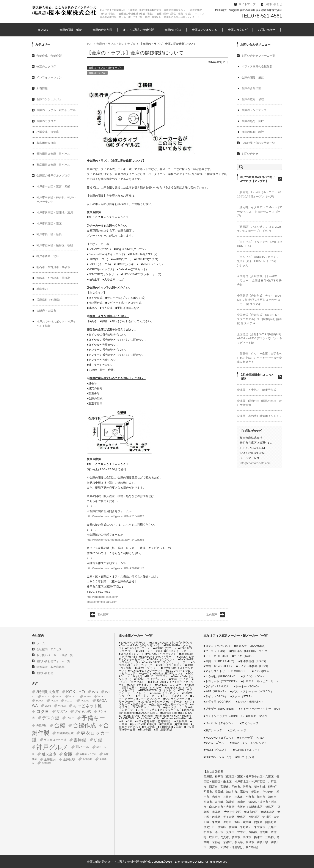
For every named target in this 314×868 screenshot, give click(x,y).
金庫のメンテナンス (254, 110)
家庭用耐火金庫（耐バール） (55, 165)
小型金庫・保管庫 (48, 132)
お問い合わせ (267, 30)
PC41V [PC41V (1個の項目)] (46, 696)
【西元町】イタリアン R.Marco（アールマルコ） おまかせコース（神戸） (260, 211)
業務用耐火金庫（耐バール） (55, 154)
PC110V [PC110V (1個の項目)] (85, 701)
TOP (90, 44)
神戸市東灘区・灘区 (49, 223)
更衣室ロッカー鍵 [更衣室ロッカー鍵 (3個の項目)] (55, 740)
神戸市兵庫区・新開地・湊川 (55, 212)
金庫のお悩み (173, 30)
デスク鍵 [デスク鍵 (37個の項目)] (51, 718)
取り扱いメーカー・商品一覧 (55, 655)
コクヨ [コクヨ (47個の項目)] (43, 711)
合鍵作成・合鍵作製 (49, 56)
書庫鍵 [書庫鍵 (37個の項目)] (80, 740)
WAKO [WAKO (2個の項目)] (62, 706)
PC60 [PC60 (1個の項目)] (59, 696)
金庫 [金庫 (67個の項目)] (68, 754)
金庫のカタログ (238, 30)
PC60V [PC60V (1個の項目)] (88, 696)
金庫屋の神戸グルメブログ (53, 176)
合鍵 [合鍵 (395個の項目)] (60, 725)
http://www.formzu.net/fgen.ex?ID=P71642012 (115, 516)
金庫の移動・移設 (253, 132)
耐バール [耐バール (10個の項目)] (82, 747)
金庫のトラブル (97, 73)
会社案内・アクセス (49, 649)
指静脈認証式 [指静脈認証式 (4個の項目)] (65, 733)
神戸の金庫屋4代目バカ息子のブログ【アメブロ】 (258, 179)
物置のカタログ (46, 66)
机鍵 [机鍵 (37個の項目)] (98, 740)
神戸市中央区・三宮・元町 (53, 187)
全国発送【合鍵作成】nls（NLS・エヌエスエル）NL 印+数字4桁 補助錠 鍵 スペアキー (259, 319)
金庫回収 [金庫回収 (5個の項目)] (69, 759)
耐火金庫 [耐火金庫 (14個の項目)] (49, 754)
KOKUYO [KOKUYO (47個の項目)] (76, 692)
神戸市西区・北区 (48, 256)
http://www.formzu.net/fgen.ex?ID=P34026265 (115, 540)
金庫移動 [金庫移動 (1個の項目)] (87, 759)
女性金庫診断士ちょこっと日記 (257, 377)
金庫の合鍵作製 (102, 30)
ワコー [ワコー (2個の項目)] (70, 718)
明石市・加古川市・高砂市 (53, 267)
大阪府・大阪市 (46, 311)
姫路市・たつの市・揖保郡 (53, 278)
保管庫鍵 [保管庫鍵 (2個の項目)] (41, 725)
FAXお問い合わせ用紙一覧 (258, 143)
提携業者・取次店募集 (50, 667)
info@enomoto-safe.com (102, 602)
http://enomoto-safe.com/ (102, 597)
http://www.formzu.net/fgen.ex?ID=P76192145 (115, 568)
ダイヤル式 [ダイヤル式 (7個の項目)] (83, 711)
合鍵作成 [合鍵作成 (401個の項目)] (84, 725)
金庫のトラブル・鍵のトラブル (116, 44)
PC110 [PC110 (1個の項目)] (54, 701)
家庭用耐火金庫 (46, 143)
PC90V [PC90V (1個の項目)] (40, 701)
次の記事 (212, 614)
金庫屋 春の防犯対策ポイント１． (259, 416)
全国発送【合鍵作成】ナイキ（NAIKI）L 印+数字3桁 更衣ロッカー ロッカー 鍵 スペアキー (259, 300)
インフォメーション (49, 77)
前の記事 (103, 614)
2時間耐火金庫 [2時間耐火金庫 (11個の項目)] (48, 692)
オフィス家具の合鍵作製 (138, 30)
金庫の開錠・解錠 (71, 30)
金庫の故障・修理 (253, 99)
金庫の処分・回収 (253, 121)
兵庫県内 (42, 289)
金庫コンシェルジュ (205, 30)
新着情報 (42, 88)
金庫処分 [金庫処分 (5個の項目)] (50, 759)
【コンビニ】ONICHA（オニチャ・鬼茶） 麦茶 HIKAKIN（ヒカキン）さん (259, 261)
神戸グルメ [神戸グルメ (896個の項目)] (52, 747)
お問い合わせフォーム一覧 (258, 56)
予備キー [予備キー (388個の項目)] (93, 718)
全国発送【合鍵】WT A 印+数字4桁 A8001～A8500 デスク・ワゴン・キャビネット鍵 (260, 339)
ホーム (41, 643)
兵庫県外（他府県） (49, 300)
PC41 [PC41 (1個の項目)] (95, 692)
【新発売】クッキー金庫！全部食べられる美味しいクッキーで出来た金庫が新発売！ (259, 358)
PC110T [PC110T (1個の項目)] (69, 701)
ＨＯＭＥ (43, 30)
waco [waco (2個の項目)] (48, 706)
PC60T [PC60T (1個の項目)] (73, 696)
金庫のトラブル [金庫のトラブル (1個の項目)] (88, 754)
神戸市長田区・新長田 (50, 234)
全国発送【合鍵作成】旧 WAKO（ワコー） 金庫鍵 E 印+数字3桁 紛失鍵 (259, 280)
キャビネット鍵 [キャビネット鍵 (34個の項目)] (87, 706)
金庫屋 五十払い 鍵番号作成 (257, 390)
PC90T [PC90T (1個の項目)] (102, 696)
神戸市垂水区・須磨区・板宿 (55, 245)
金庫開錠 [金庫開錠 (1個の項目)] (46, 763)
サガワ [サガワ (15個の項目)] (62, 711)
